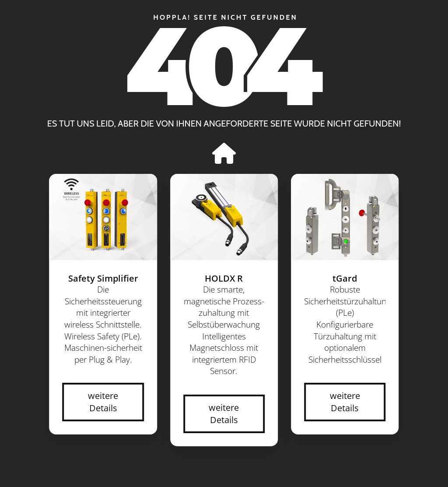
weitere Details (103, 402)
